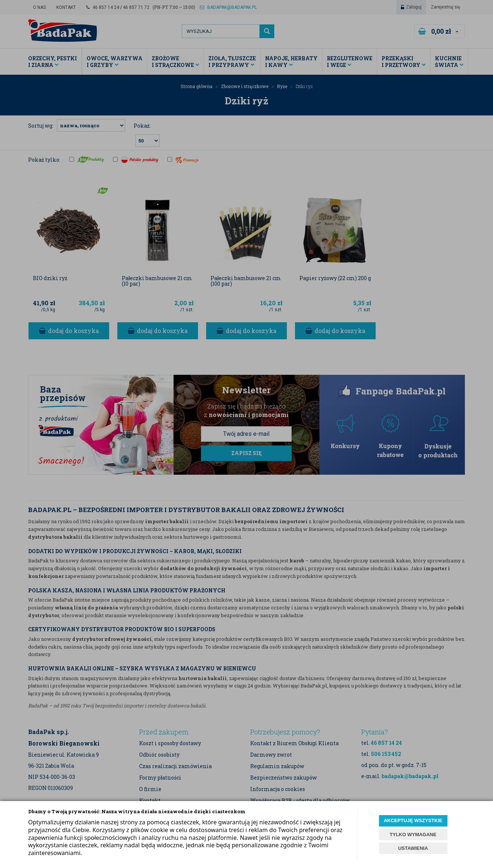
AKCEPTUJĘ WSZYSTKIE (413, 820)
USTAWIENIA (413, 848)
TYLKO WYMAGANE (413, 835)
